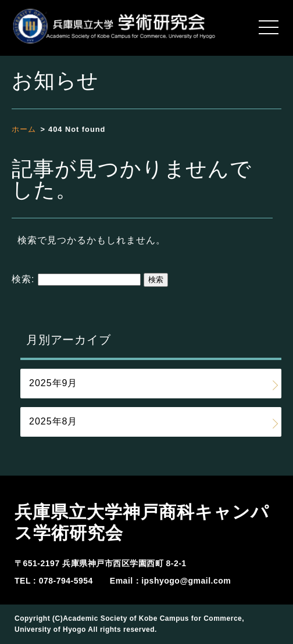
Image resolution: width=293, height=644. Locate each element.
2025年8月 (53, 421)
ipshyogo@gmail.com (186, 581)
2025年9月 (53, 383)
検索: (23, 279)
